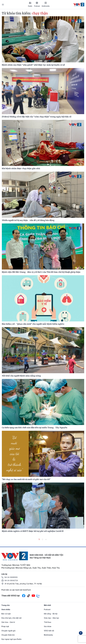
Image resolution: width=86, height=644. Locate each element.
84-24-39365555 (11, 577)
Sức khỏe (48, 626)
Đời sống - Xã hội (51, 614)
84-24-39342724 (11, 580)
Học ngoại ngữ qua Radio (11, 639)
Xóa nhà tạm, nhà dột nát (11, 618)
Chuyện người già (8, 631)
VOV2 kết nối (49, 631)
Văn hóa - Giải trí (8, 622)
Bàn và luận (6, 614)
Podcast (37, 4)
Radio (30, 4)
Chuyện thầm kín (8, 635)
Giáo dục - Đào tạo (51, 618)
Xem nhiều (6, 609)
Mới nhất (47, 605)
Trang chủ (6, 605)
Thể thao (48, 622)
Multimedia (46, 4)
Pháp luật (5, 626)
